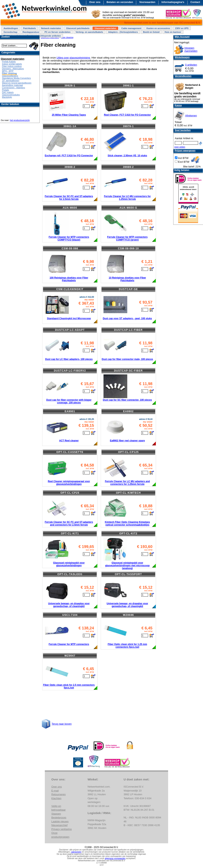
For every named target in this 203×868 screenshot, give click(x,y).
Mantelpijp (7, 97)
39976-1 (128, 126)
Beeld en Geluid (151, 32)
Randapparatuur (31, 32)
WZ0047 (70, 656)
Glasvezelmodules (11, 95)
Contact (195, 2)
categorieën (76, 852)
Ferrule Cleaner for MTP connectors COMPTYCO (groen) (127, 238)
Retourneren (58, 794)
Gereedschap (11, 32)
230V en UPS (182, 28)
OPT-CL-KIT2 (128, 533)
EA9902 (128, 411)
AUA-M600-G (128, 208)
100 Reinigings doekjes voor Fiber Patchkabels (69, 279)
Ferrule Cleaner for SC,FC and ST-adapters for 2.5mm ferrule (69, 198)
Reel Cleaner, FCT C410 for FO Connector (127, 115)
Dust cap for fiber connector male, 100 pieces (127, 359)
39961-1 (128, 85)
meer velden (180, 147)
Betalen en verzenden (120, 2)
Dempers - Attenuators (13, 69)
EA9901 (70, 411)
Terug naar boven (62, 724)
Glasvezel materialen (105, 28)
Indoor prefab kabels (12, 64)
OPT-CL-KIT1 (70, 533)
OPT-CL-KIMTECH (128, 493)
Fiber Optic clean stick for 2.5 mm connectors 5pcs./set (69, 686)
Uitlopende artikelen (50, 36)
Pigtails (5, 90)
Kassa (178, 105)
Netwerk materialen (51, 28)
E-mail (55, 791)
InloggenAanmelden (191, 49)
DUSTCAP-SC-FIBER (128, 371)
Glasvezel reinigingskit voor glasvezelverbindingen (69, 564)
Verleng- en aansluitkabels (89, 32)
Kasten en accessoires (158, 28)
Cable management (131, 28)
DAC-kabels (8, 92)
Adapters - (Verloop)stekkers (123, 32)
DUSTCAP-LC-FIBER (128, 330)
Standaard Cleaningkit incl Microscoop (69, 318)
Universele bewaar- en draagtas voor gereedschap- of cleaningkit (69, 605)
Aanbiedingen (11, 28)
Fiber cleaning (9, 73)
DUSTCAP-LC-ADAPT (70, 330)
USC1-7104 (70, 615)
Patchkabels (30, 28)
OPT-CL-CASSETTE (70, 452)
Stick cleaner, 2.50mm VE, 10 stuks (127, 156)
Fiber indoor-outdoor (12, 66)
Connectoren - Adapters (13, 88)
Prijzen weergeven (185, 151)
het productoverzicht (20, 120)
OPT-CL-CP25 (70, 493)
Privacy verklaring (62, 829)
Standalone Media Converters (16, 78)
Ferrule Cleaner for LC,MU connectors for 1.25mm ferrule (127, 198)
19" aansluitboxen (11, 80)
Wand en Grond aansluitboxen (17, 83)
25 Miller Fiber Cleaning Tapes (69, 115)
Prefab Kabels (9, 61)
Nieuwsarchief (59, 825)
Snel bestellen (183, 130)
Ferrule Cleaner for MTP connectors (69, 644)
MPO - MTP (8, 71)
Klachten (56, 798)
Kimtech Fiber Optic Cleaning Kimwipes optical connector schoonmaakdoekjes (127, 523)
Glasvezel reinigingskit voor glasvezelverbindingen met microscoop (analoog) (127, 566)
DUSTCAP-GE (128, 289)
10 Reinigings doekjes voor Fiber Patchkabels (127, 279)
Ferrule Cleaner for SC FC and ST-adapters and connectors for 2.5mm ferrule (69, 523)
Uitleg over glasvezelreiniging (73, 58)
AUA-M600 (70, 208)
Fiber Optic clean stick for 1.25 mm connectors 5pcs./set (127, 646)
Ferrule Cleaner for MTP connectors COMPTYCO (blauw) (69, 238)
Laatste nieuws (60, 821)
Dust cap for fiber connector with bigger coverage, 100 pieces (69, 401)
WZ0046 (128, 615)
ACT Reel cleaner (69, 441)
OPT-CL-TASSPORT (128, 574)
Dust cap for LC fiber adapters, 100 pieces (69, 359)
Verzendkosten (183, 76)
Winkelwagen (182, 57)
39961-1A (70, 126)
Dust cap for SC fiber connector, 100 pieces (127, 400)
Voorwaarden (147, 2)
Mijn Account (182, 37)
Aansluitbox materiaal (12, 85)
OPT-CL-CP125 (128, 452)
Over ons (95, 2)
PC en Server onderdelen (58, 32)
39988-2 (70, 167)
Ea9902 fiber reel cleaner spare (127, 441)
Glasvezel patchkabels (78, 28)
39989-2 (128, 167)
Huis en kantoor (173, 32)
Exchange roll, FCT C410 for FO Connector (69, 156)
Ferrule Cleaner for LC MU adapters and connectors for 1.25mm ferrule (127, 483)
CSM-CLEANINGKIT (70, 289)
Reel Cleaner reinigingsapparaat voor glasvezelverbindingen (69, 483)
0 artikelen (191, 65)
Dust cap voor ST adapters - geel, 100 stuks (127, 318)
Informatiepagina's (173, 2)
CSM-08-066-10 (128, 248)
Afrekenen (191, 116)
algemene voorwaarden (115, 858)
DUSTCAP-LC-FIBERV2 (70, 371)
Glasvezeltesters (10, 76)
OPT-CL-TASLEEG (70, 574)
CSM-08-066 (70, 248)
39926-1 (70, 85)
